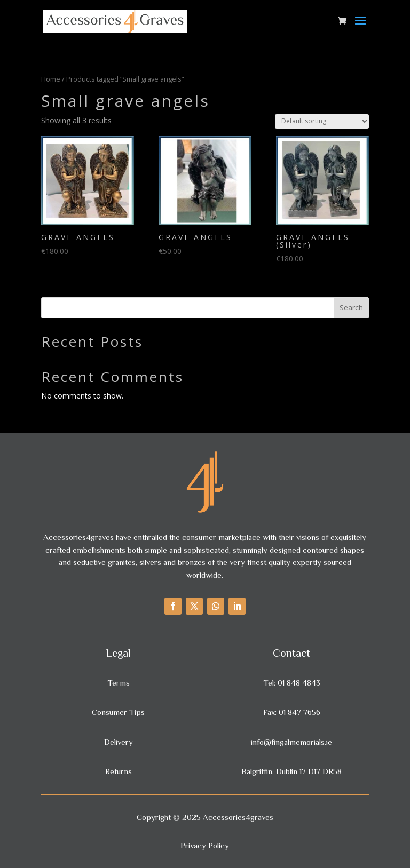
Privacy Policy (205, 845)
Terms (119, 683)
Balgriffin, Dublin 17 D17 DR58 (291, 771)
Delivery (119, 742)
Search (351, 308)
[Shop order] (322, 121)
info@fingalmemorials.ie (291, 742)
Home (51, 79)
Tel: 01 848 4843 (292, 683)
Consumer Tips (118, 712)
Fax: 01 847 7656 (292, 712)
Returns (119, 771)
